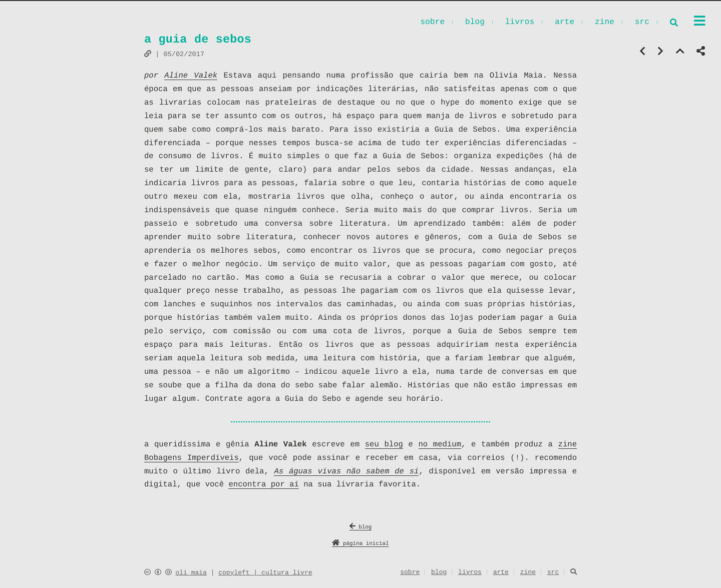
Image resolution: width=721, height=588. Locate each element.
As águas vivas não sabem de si (346, 471)
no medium (440, 444)
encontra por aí (263, 484)
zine (605, 23)
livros (520, 23)
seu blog (384, 444)
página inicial (360, 544)
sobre (432, 23)
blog (475, 23)
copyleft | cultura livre (265, 573)
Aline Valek (191, 76)
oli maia (191, 573)
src (642, 23)
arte (565, 23)
